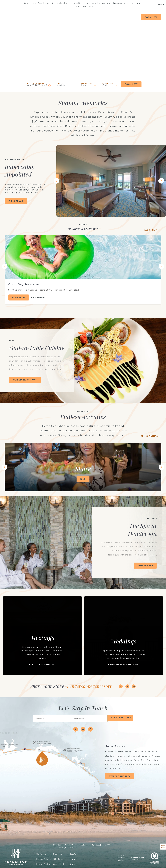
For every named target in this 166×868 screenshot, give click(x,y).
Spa (97, 17)
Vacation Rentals (60, 17)
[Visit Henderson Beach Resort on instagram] (134, 686)
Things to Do (83, 17)
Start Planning (40, 665)
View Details (38, 297)
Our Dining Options (25, 380)
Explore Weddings (121, 665)
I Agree (161, 5)
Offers (30, 17)
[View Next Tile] (161, 181)
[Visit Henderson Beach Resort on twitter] (127, 686)
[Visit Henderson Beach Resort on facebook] (121, 686)
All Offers (151, 230)
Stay (42, 17)
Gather (108, 17)
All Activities (149, 436)
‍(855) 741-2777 (103, 845)
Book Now (151, 17)
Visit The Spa (145, 565)
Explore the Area (120, 776)
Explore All (16, 201)
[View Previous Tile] (56, 181)
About (130, 17)
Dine (119, 17)
